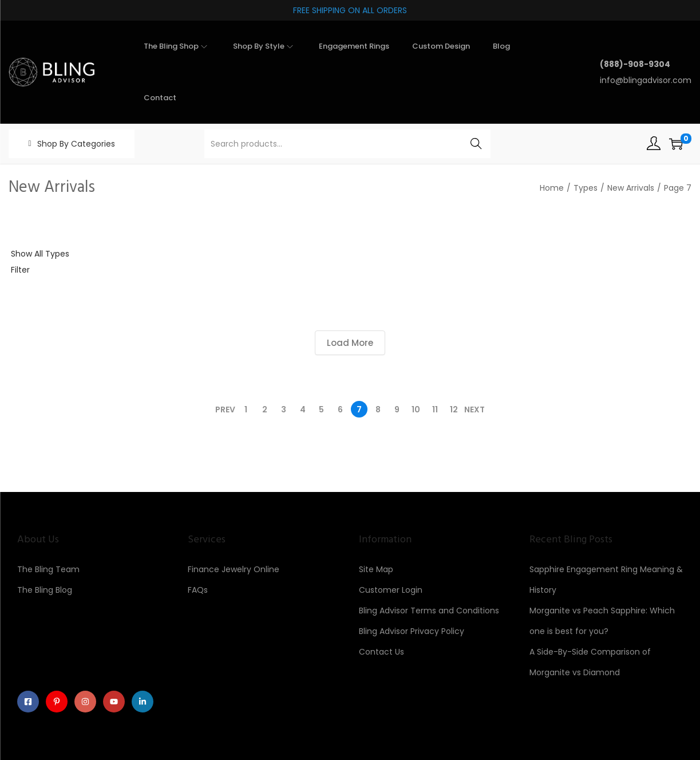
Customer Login (391, 590)
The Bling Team (48, 569)
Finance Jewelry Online (234, 569)
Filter (20, 270)
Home (552, 188)
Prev (225, 409)
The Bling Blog (45, 590)
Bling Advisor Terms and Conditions (429, 611)
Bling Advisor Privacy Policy (412, 631)
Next (474, 409)
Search (476, 144)
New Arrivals (631, 188)
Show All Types (40, 254)
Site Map (376, 569)
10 (416, 409)
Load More (350, 343)
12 (454, 409)
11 (435, 409)
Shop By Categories (76, 144)
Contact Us (381, 652)
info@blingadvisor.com (646, 80)
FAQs (198, 590)
